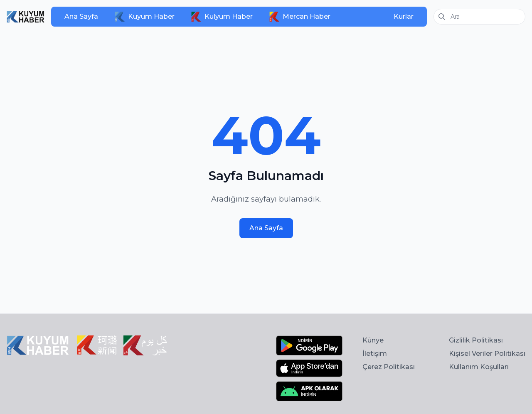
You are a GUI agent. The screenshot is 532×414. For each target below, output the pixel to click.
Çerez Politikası (389, 367)
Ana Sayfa (81, 16)
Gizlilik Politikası (476, 340)
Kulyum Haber (222, 17)
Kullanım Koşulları (479, 367)
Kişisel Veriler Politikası (487, 354)
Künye (373, 340)
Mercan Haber (300, 17)
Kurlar (404, 16)
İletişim (375, 354)
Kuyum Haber (145, 17)
